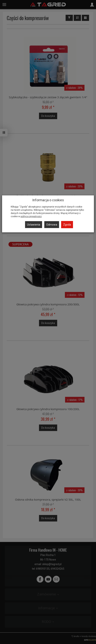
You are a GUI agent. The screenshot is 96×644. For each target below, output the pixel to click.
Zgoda (67, 225)
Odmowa (52, 225)
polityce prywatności (31, 216)
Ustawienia (34, 225)
